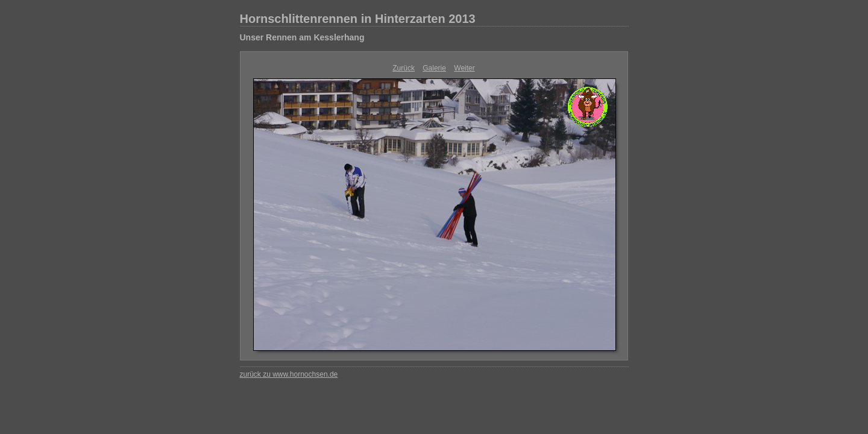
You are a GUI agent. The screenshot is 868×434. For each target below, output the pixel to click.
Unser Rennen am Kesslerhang (302, 37)
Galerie (434, 68)
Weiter (464, 68)
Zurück (404, 68)
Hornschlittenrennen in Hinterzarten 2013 (358, 19)
